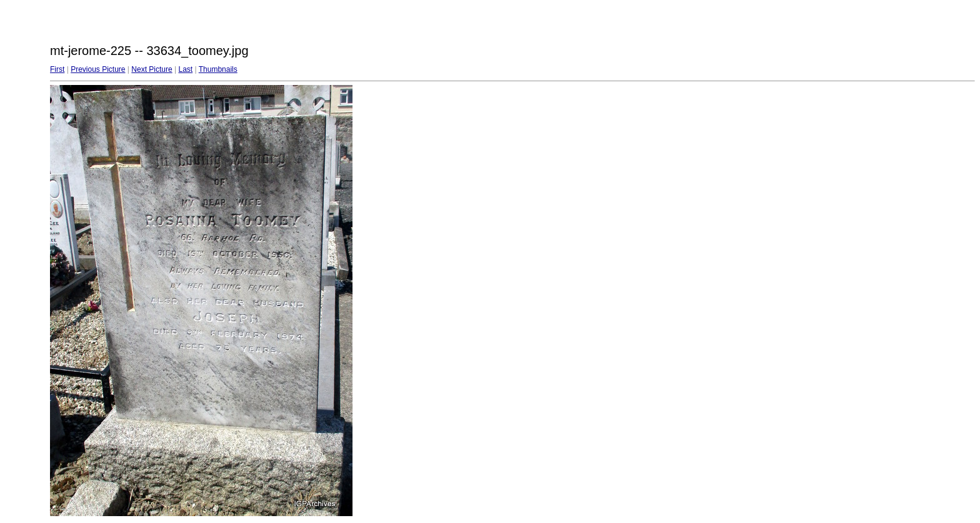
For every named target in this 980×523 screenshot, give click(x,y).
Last (185, 69)
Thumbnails (218, 69)
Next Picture (152, 69)
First (57, 69)
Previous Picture (98, 69)
